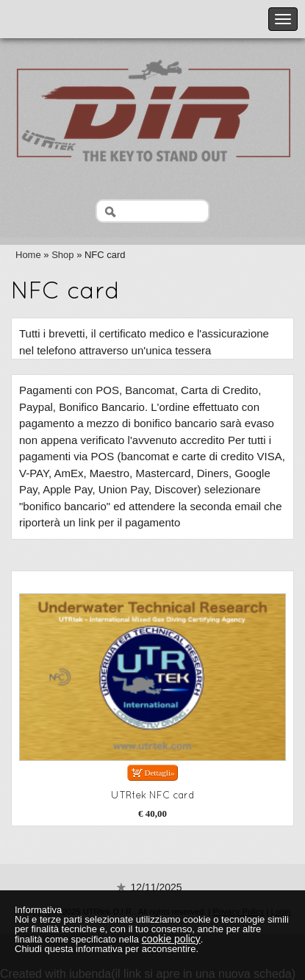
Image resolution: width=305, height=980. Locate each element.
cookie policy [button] (171, 939)
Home (28, 255)
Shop (62, 255)
